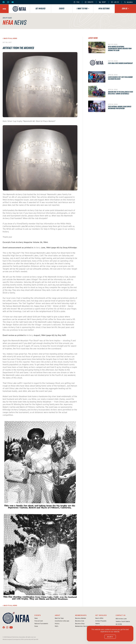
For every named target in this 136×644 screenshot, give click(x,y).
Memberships (81, 615)
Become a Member (81, 618)
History (57, 624)
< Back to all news (10, 38)
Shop (102, 2)
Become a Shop (80, 624)
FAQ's (57, 626)
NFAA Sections (104, 9)
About (58, 615)
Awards (98, 624)
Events (62, 9)
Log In (115, 2)
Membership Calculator (82, 626)
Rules (36, 626)
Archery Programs (101, 621)
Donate (89, 2)
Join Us (125, 9)
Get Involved (40, 9)
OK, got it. (110, 637)
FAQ (76, 2)
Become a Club (80, 621)
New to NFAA (99, 618)
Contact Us (121, 615)
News (36, 618)
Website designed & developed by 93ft (13, 639)
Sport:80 (36, 639)
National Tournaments (41, 624)
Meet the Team (59, 618)
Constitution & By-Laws (62, 621)
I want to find (83, 9)
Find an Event (39, 621)
